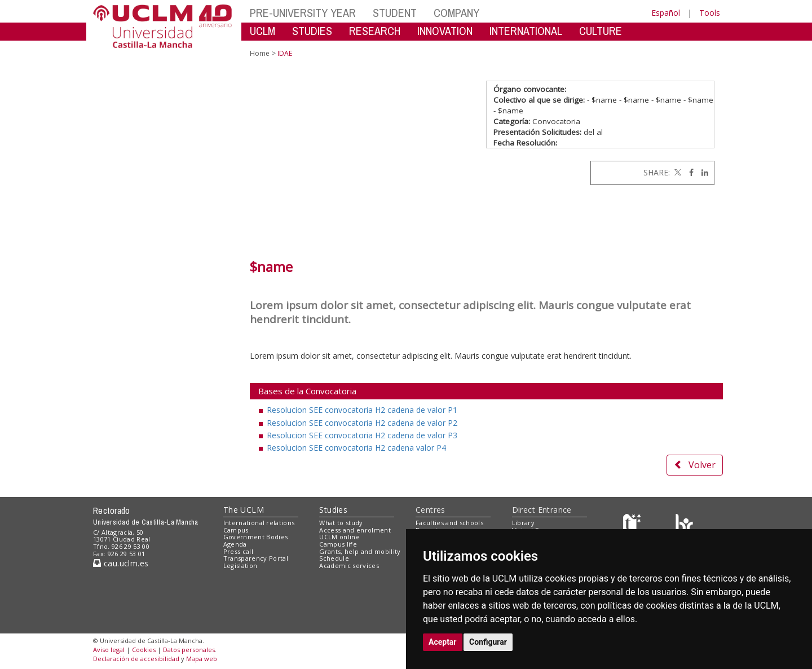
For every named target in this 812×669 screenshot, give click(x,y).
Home (260, 53)
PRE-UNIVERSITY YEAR (303, 13)
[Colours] (684, 525)
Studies (333, 510)
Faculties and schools (449, 523)
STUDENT (395, 13)
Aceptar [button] (443, 642)
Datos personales (189, 650)
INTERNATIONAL (526, 31)
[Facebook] (689, 172)
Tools (710, 13)
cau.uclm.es (121, 563)
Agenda (235, 544)
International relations (259, 523)
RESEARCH (375, 31)
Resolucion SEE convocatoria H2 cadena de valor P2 (362, 423)
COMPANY (456, 13)
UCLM (262, 31)
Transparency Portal (256, 558)
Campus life (338, 544)
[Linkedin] (702, 172)
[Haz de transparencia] (634, 525)
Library (523, 523)
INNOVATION (445, 31)
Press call (238, 551)
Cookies (144, 650)
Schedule (334, 558)
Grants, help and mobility (360, 551)
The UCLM (244, 510)
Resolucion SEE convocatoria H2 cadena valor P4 (356, 448)
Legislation (240, 565)
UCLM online (339, 537)
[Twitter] (677, 172)
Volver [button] (695, 465)
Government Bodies (256, 537)
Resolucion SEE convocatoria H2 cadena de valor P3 (362, 435)
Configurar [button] (488, 642)
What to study (341, 523)
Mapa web (202, 659)
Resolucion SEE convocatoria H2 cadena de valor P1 (362, 410)
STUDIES (312, 31)
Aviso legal (109, 650)
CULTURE (601, 31)
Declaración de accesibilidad (136, 659)
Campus (236, 530)
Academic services (349, 565)
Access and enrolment (355, 530)
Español (666, 13)
